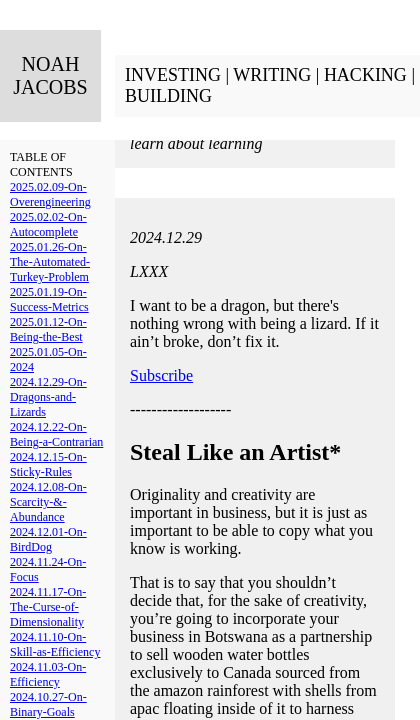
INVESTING (173, 75)
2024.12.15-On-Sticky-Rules (48, 464)
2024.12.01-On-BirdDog (48, 539)
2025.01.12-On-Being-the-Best (48, 329)
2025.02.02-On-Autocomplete (48, 224)
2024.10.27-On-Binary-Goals (48, 704)
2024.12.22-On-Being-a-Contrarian (56, 434)
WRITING (272, 75)
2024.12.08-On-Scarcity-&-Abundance (48, 502)
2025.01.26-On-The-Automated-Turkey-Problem (50, 262)
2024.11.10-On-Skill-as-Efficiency (55, 644)
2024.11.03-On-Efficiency (48, 674)
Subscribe (161, 375)
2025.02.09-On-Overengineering (50, 194)
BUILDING (168, 96)
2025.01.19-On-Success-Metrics (49, 299)
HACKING (365, 75)
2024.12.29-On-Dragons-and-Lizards (48, 397)
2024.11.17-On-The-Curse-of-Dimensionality (48, 607)
